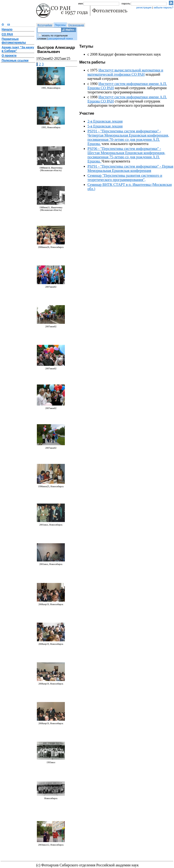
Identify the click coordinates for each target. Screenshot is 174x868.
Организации (76, 25)
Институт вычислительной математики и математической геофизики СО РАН (125, 72)
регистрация (144, 7)
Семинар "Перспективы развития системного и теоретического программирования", (125, 178)
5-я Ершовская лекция (105, 126)
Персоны (60, 25)
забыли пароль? (163, 7)
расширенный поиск (60, 39)
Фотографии (45, 25)
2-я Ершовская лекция (105, 121)
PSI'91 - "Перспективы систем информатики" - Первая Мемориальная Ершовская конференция (130, 168)
